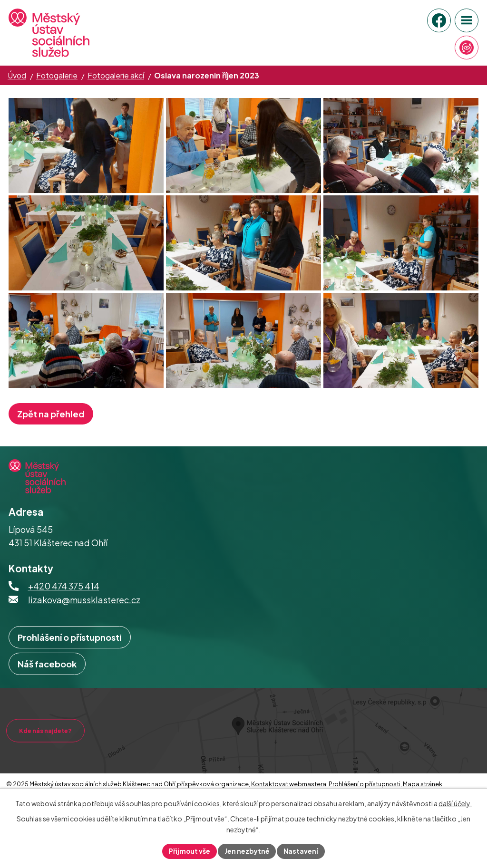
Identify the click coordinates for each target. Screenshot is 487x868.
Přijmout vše (189, 851)
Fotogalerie (57, 75)
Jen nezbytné (247, 851)
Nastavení (302, 851)
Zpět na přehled (51, 442)
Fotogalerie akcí (116, 75)
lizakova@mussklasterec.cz (84, 628)
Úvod (17, 75)
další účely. (455, 803)
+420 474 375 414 (64, 614)
